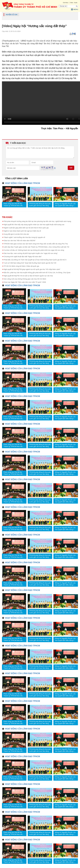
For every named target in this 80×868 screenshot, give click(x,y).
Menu (75, 9)
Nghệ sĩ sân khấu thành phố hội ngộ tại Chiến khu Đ (22, 231)
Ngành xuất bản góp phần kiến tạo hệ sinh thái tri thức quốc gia (26, 228)
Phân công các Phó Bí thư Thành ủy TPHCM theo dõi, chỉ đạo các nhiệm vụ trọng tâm (13, 205)
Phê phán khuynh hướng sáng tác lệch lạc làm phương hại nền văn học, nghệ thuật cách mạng (37, 221)
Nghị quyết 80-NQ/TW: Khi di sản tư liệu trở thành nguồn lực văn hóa (28, 276)
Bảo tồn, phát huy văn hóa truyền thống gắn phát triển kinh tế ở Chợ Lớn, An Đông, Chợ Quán (37, 273)
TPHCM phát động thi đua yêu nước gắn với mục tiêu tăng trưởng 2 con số (40, 205)
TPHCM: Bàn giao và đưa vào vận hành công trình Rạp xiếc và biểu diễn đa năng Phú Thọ (36, 244)
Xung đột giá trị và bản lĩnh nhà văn (16, 234)
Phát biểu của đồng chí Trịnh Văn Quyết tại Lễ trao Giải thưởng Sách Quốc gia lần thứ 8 (35, 260)
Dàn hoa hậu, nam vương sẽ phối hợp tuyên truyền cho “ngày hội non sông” (31, 253)
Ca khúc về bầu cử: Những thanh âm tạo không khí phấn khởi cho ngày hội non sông (34, 250)
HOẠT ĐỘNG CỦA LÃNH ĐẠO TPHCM (22, 183)
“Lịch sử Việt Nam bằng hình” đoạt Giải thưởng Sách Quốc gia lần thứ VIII (30, 263)
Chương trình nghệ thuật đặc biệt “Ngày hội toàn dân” (23, 257)
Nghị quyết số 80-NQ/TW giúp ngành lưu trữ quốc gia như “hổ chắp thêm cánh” (32, 269)
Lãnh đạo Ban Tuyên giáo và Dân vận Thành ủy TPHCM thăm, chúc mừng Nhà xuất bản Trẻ (36, 247)
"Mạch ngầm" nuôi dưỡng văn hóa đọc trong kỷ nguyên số (24, 237)
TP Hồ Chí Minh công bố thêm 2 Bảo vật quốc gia (21, 266)
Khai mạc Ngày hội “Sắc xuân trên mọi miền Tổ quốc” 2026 (25, 282)
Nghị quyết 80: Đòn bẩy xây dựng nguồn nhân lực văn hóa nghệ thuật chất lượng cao (34, 225)
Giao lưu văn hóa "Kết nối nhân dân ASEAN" (20, 241)
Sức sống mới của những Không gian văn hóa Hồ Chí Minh (25, 279)
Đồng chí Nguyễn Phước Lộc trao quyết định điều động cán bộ (65, 205)
